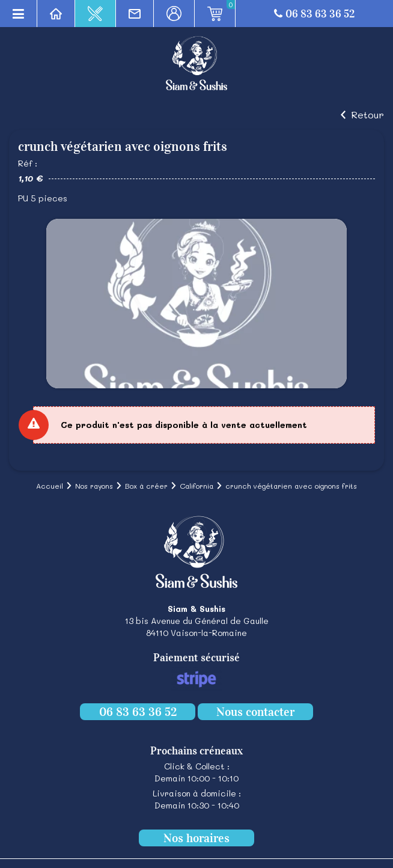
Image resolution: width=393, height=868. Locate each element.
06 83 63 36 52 (314, 14)
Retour (367, 115)
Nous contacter (255, 712)
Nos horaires (196, 838)
